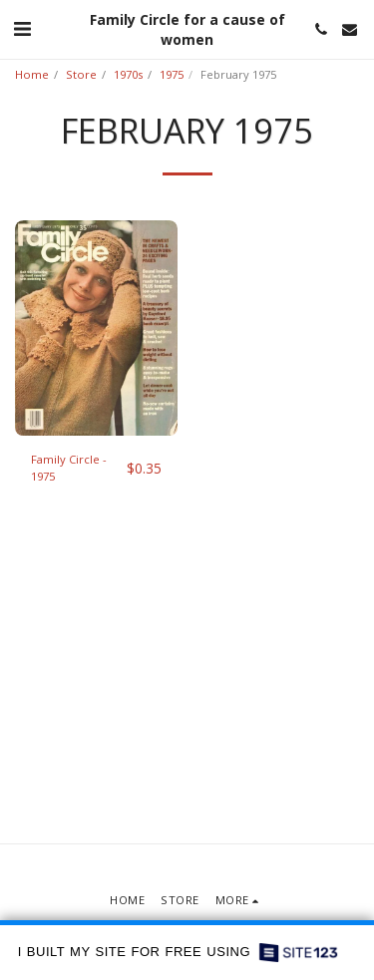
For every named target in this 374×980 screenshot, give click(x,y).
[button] (22, 28)
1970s (128, 74)
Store (81, 74)
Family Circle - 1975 (69, 468)
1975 (172, 74)
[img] (96, 328)
